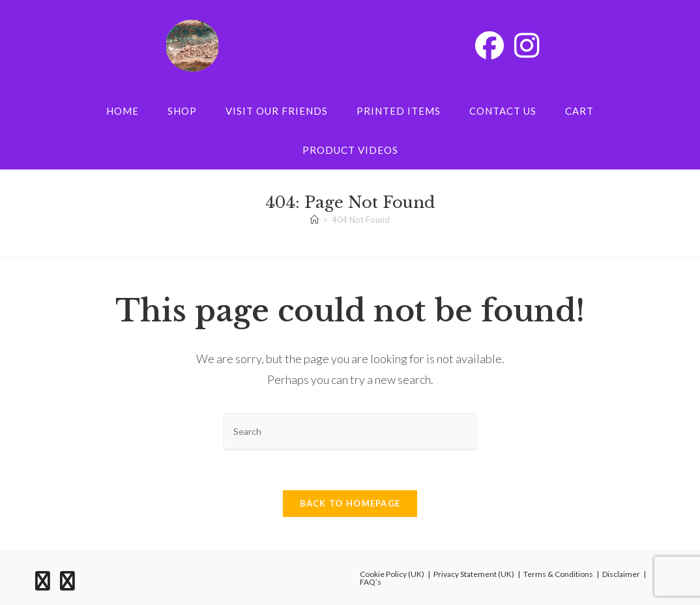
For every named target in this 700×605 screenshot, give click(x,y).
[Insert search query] (350, 432)
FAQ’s (371, 582)
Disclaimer (621, 574)
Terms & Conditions (558, 574)
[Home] (314, 220)
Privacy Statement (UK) (474, 574)
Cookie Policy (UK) (392, 574)
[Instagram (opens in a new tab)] (527, 45)
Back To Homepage (350, 503)
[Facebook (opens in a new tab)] (489, 45)
